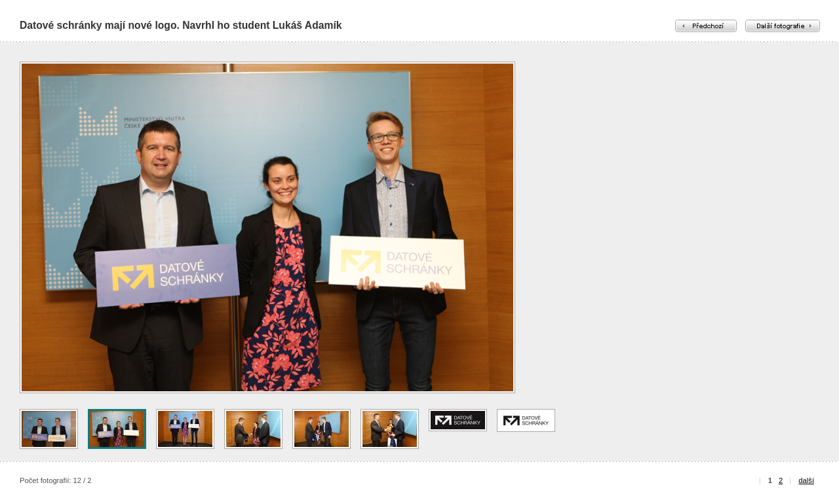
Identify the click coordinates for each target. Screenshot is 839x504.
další (806, 480)
